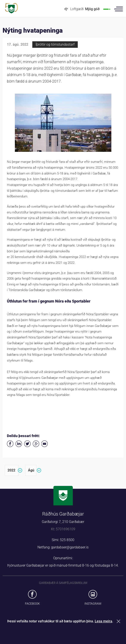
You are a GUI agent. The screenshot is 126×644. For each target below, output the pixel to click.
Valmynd (118, 9)
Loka (119, 621)
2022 (11, 470)
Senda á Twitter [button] (27, 444)
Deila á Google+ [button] (36, 444)
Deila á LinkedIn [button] (19, 444)
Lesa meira (103, 621)
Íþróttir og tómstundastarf (55, 44)
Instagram (93, 604)
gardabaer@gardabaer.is (70, 547)
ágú (31, 470)
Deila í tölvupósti (45, 444)
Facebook (32, 604)
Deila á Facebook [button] (10, 444)
